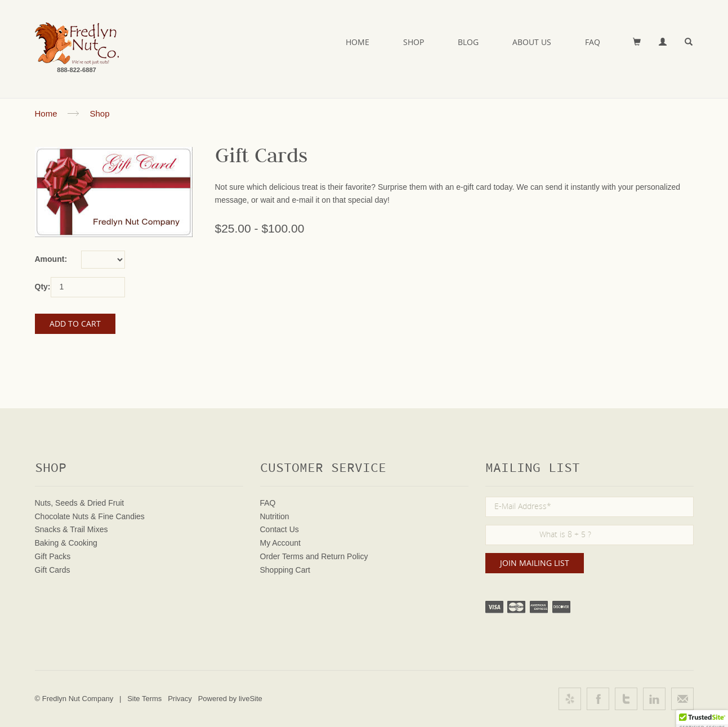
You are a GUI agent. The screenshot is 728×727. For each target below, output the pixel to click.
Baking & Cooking (66, 543)
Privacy (180, 699)
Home (358, 42)
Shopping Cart (285, 570)
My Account (280, 543)
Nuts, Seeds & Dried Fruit (80, 503)
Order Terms (282, 556)
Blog (468, 42)
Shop (414, 42)
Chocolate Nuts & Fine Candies (90, 516)
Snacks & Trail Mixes (72, 529)
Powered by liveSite (230, 699)
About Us (532, 42)
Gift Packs (53, 556)
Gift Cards (53, 570)
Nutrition (275, 516)
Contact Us (280, 529)
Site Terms (144, 699)
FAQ (593, 42)
